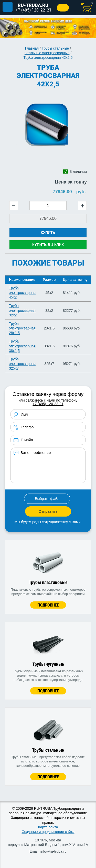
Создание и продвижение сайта (48, 832)
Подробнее (48, 605)
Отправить (48, 511)
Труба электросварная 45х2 (22, 293)
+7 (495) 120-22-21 (34, 10)
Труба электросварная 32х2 (22, 310)
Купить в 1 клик (48, 245)
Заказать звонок (63, 8)
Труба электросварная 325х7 (22, 364)
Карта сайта (48, 827)
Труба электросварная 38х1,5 (22, 346)
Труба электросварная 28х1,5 (22, 328)
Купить (48, 233)
